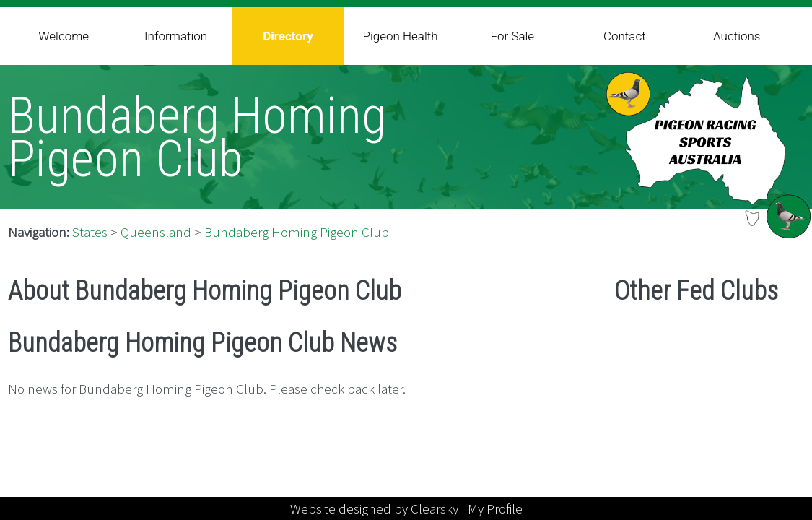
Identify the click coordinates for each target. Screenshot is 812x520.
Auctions (737, 36)
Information (176, 36)
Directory (288, 36)
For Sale (513, 36)
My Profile (495, 508)
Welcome (64, 36)
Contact (625, 36)
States (90, 232)
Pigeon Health (400, 36)
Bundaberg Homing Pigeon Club (297, 232)
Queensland (156, 232)
